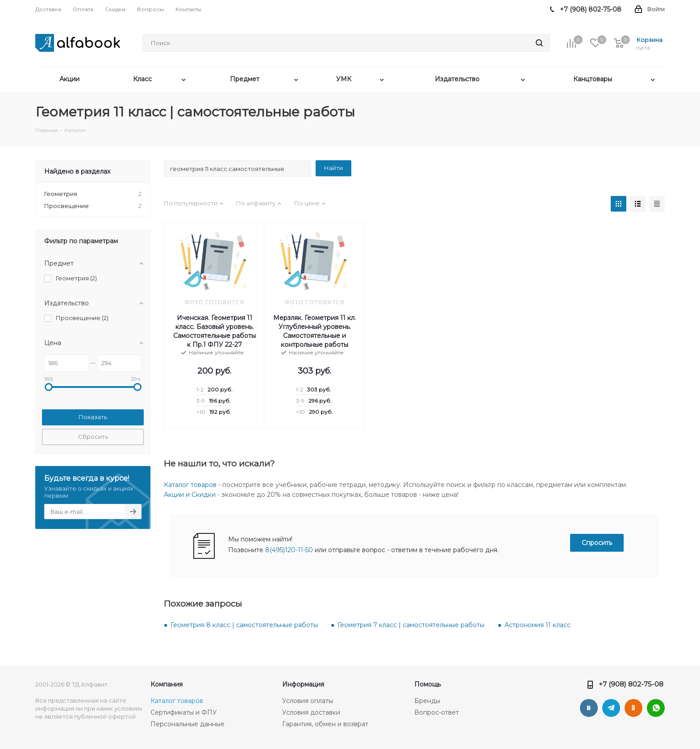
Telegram (611, 708)
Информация (303, 684)
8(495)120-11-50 (289, 550)
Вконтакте (589, 708)
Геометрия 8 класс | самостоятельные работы (244, 625)
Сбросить (93, 437)
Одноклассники (633, 708)
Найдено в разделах (77, 171)
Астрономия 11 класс (537, 625)
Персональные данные (187, 724)
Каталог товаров (190, 485)
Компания (167, 684)
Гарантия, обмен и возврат (325, 724)
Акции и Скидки (190, 495)
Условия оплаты (308, 701)
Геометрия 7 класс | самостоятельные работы (411, 625)
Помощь (427, 684)
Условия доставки (311, 712)
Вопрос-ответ (437, 712)
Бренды (427, 701)
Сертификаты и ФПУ (184, 712)
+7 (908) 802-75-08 (631, 684)
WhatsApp (656, 708)
